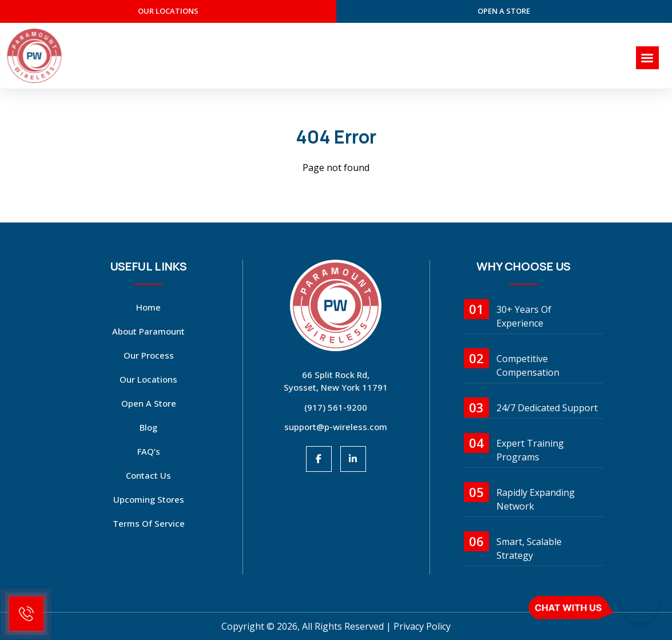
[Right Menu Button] (647, 58)
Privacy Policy (422, 626)
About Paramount (148, 331)
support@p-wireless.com (336, 427)
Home (148, 307)
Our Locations (148, 379)
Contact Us (148, 475)
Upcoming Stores (149, 499)
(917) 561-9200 (336, 407)
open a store (504, 11)
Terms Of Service (149, 523)
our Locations (168, 11)
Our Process (149, 355)
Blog (148, 427)
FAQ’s (149, 451)
